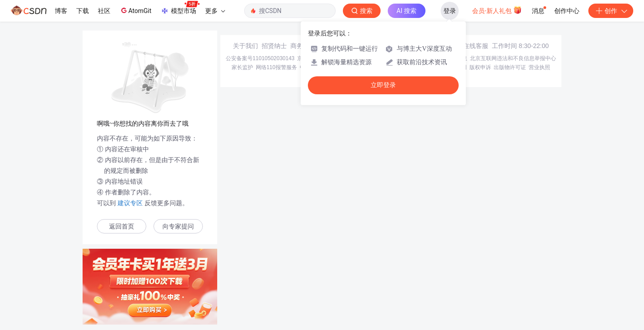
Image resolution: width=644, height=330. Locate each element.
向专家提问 (178, 227)
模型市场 (180, 8)
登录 (450, 11)
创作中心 (567, 11)
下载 (83, 11)
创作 (611, 11)
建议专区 (130, 203)
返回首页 (122, 227)
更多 (215, 11)
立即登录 (383, 85)
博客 (61, 11)
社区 (104, 11)
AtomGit (135, 10)
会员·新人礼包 (497, 10)
